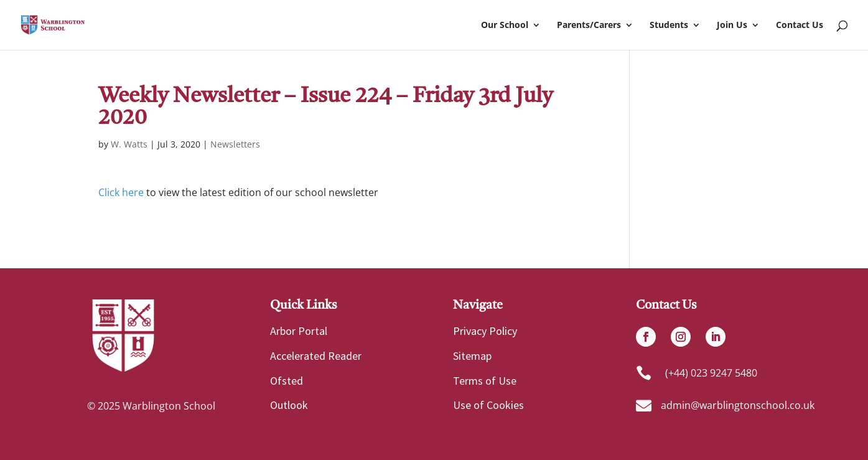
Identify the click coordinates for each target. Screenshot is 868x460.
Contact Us (800, 26)
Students (669, 26)
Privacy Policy (485, 331)
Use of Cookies (488, 405)
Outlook (289, 405)
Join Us (732, 26)
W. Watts (129, 144)
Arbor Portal (299, 331)
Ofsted (287, 381)
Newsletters (235, 144)
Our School (505, 26)
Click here (121, 192)
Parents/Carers (589, 26)
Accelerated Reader (316, 356)
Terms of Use (485, 381)
